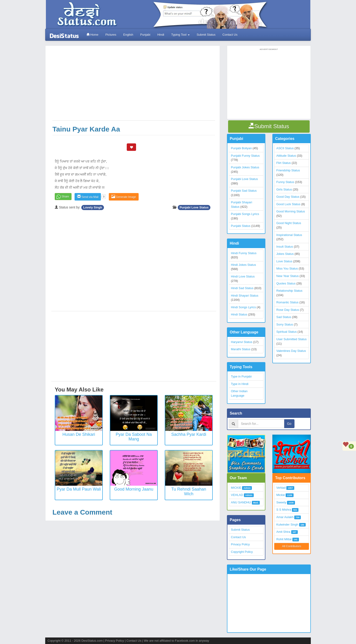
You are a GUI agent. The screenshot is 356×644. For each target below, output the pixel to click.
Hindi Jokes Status (243, 265)
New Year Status (288, 276)
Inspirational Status (289, 235)
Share (65, 197)
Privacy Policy (240, 544)
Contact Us (230, 35)
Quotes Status (286, 283)
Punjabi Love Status (194, 207)
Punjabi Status (241, 226)
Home (92, 35)
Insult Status (285, 247)
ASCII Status (285, 148)
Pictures (111, 35)
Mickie (281, 495)
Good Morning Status (291, 211)
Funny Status (285, 182)
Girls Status (284, 189)
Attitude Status (286, 156)
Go (289, 424)
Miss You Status (287, 268)
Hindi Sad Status (242, 288)
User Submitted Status (291, 339)
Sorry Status (285, 324)
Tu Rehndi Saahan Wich (189, 492)
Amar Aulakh (285, 517)
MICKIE (236, 488)
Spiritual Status (286, 332)
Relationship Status (289, 291)
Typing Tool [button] (180, 35)
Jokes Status (285, 254)
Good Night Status (289, 223)
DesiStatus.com (92, 641)
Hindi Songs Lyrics (243, 307)
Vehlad (281, 488)
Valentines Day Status (291, 351)
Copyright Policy (242, 552)
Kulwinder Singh (287, 525)
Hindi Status (239, 314)
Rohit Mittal (284, 539)
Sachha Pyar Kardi (189, 434)
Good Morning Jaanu (134, 489)
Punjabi (145, 35)
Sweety (281, 502)
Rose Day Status (288, 310)
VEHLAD (237, 495)
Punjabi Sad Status (244, 191)
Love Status (284, 261)
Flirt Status (284, 163)
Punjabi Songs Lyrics (245, 214)
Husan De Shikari (79, 434)
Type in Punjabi (241, 376)
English (128, 35)
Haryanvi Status (242, 342)
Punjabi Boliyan (241, 148)
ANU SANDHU (241, 502)
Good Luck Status (288, 204)
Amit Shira (283, 532)
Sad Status (284, 317)
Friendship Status (288, 170)
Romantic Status (287, 302)
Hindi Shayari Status (245, 296)
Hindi (161, 35)
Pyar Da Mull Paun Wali (79, 489)
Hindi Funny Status (244, 253)
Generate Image (124, 197)
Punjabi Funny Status (245, 156)
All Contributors (291, 546)
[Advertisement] (134, 85)
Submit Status (206, 35)
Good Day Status (288, 197)
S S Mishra (284, 510)
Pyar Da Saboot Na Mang (134, 437)
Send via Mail (88, 197)
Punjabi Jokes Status (245, 167)
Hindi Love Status (243, 276)
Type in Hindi (240, 384)
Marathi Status (241, 349)
